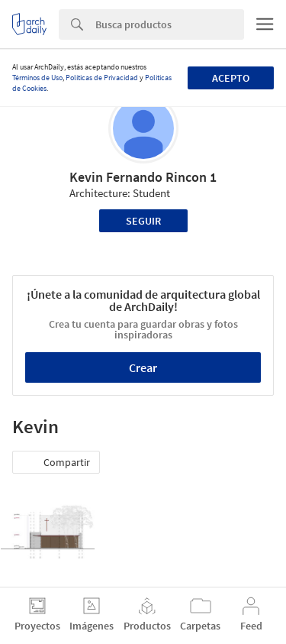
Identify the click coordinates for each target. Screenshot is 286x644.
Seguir (143, 221)
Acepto (231, 78)
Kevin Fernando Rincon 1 (143, 177)
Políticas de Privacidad (102, 78)
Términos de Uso (37, 78)
